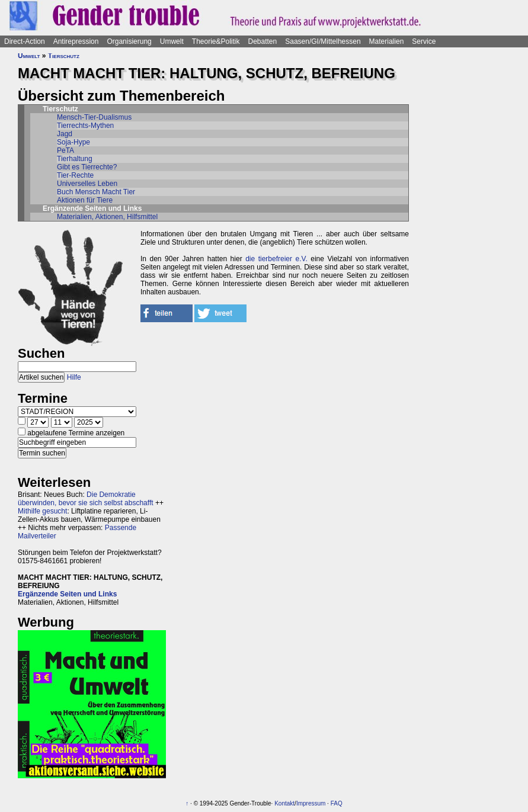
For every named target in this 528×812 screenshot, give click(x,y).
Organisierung (129, 41)
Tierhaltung (75, 159)
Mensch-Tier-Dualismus (94, 117)
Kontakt (284, 803)
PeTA (65, 150)
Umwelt (172, 41)
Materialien (387, 41)
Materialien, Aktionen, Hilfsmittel (107, 217)
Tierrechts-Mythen (85, 126)
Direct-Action (25, 41)
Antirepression (76, 41)
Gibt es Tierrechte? (87, 167)
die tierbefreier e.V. (276, 259)
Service (424, 41)
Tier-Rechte (75, 175)
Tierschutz (64, 56)
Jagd (65, 134)
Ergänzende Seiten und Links (67, 594)
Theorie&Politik (216, 41)
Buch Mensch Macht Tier (96, 192)
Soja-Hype (73, 142)
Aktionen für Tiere (85, 200)
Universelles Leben (87, 184)
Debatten (263, 41)
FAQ (337, 803)
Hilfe (74, 377)
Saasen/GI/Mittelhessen (323, 41)
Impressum (311, 803)
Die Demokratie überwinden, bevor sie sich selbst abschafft (86, 499)
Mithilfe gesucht (42, 511)
